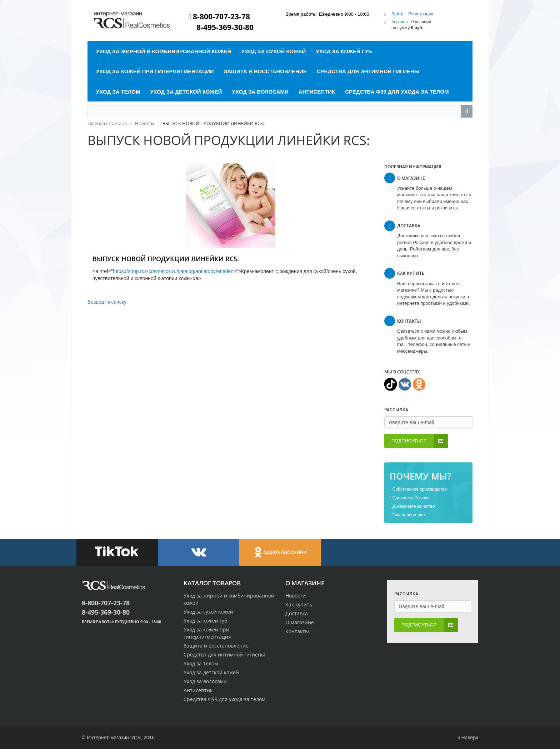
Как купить (299, 604)
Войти (398, 14)
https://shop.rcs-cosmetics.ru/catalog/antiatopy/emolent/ (175, 271)
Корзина (400, 22)
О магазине (300, 622)
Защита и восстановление (216, 646)
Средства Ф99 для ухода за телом (224, 699)
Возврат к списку (107, 302)
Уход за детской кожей (211, 672)
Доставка (297, 613)
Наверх (468, 738)
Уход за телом (201, 663)
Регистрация (421, 14)
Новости (296, 596)
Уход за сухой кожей (208, 612)
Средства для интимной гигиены (224, 654)
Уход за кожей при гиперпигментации (207, 633)
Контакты (297, 631)
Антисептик (198, 690)
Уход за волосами (205, 681)
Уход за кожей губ (205, 621)
